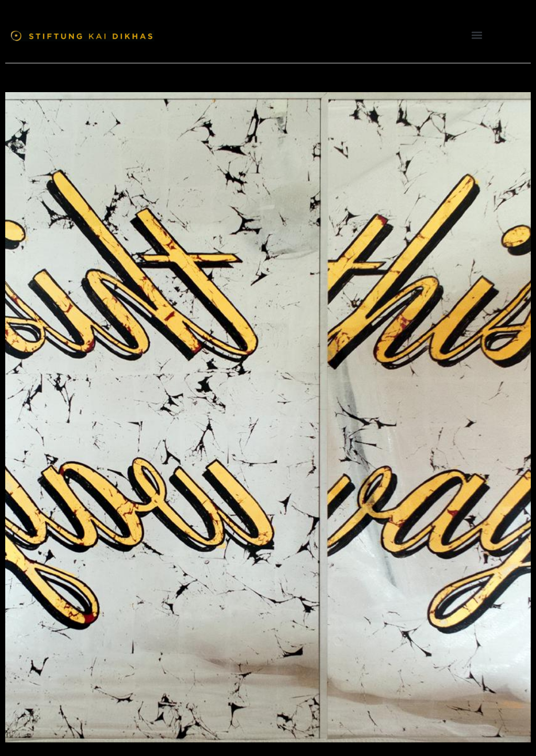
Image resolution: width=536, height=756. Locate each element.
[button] (477, 35)
